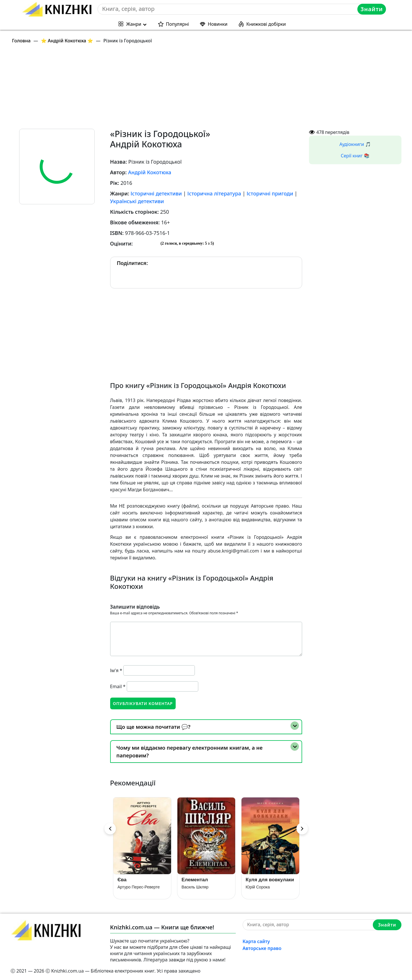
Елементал (195, 880)
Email (118, 686)
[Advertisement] (182, 89)
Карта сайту (256, 941)
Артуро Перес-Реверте (139, 887)
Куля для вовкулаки (270, 880)
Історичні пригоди (270, 193)
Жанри (134, 24)
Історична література (214, 193)
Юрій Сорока (258, 887)
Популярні (178, 24)
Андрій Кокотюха (149, 172)
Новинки (218, 24)
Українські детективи (137, 201)
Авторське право (262, 948)
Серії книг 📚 (355, 156)
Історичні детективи (156, 193)
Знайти (372, 9)
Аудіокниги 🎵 (355, 144)
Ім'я (116, 670)
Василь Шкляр (195, 887)
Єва (122, 880)
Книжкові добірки (266, 24)
